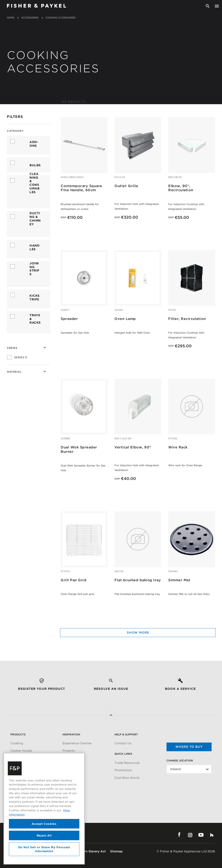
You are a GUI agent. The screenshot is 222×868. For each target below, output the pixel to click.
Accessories (30, 18)
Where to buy (189, 747)
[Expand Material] (45, 371)
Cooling (16, 758)
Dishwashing (20, 766)
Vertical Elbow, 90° (133, 447)
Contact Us (123, 743)
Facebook (179, 835)
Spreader (69, 319)
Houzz (212, 835)
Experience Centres (77, 743)
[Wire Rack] (192, 406)
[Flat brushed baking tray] (138, 539)
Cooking (17, 743)
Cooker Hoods (21, 751)
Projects (69, 751)
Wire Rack (178, 447)
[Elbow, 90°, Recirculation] (192, 145)
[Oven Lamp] (138, 278)
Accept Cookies (44, 860)
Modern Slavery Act (91, 851)
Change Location (180, 760)
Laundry (17, 773)
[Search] (208, 6)
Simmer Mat (179, 580)
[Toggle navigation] (217, 6)
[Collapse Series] (45, 348)
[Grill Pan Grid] (84, 539)
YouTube (201, 835)
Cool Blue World (127, 778)
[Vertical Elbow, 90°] (138, 406)
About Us (70, 778)
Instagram (190, 835)
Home (11, 18)
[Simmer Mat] (192, 539)
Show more (138, 632)
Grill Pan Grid (73, 580)
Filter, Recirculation (187, 319)
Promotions (123, 770)
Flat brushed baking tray (138, 580)
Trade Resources (127, 763)
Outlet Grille (126, 186)
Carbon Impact (74, 785)
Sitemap (116, 851)
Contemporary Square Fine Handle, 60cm (82, 188)
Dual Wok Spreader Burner (79, 449)
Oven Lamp (125, 319)
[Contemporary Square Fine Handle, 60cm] (84, 145)
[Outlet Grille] (138, 145)
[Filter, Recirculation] (192, 278)
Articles (68, 758)
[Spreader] (84, 278)
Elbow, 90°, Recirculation (181, 188)
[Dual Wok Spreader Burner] (84, 406)
